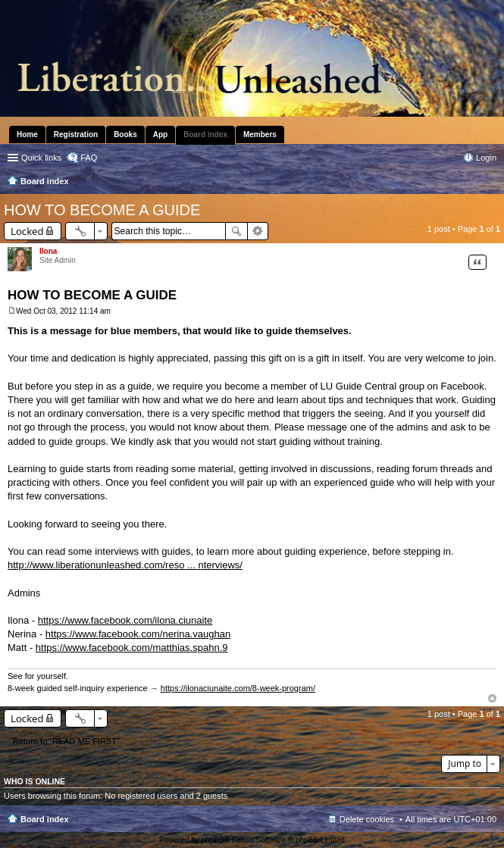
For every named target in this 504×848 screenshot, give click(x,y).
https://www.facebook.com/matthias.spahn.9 (132, 648)
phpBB (213, 840)
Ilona (48, 251)
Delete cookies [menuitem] (367, 819)
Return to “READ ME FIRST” (66, 741)
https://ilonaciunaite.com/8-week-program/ (238, 688)
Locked (27, 231)
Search (236, 231)
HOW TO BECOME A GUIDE (102, 210)
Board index (45, 819)
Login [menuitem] (486, 158)
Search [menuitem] (490, 183)
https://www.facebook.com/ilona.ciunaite (125, 620)
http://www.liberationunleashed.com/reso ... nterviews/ (125, 565)
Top (492, 698)
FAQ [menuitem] (89, 158)
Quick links (41, 158)
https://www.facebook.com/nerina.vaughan (138, 634)
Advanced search (258, 231)
